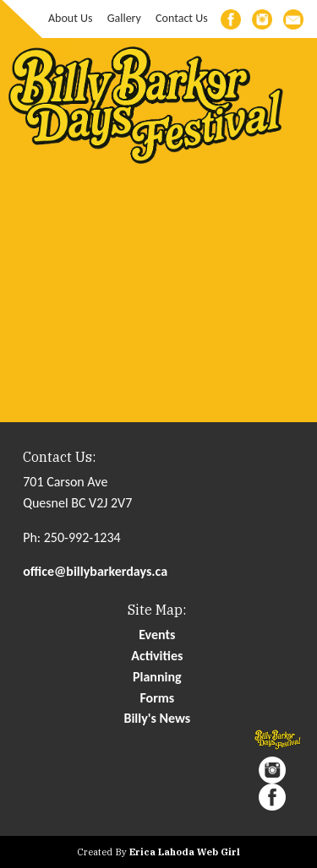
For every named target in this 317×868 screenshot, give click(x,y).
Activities (157, 656)
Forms (157, 698)
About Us (71, 18)
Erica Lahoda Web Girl (185, 852)
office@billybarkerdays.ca (95, 571)
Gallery (124, 18)
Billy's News (157, 718)
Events (157, 635)
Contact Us (182, 18)
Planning (157, 677)
